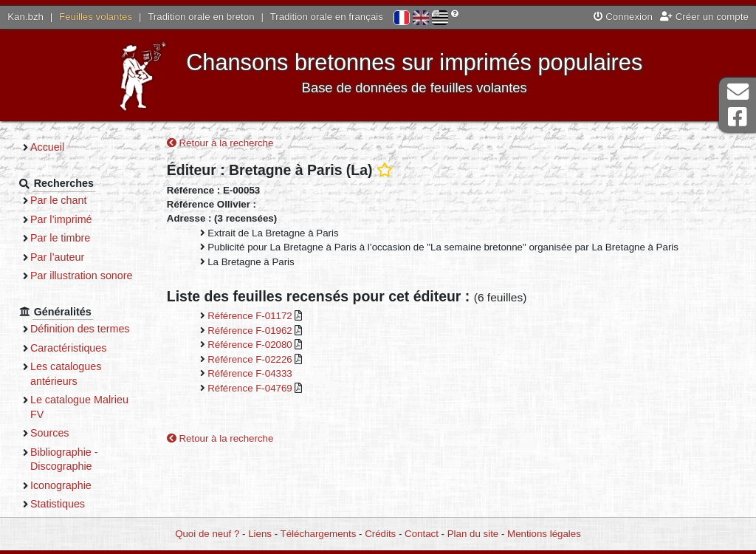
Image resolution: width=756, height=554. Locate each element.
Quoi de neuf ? (207, 534)
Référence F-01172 (251, 316)
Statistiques (58, 504)
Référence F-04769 (251, 388)
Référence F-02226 (251, 359)
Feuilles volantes (96, 17)
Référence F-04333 (250, 373)
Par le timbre (60, 238)
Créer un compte (704, 17)
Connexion (623, 17)
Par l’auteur (57, 257)
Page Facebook (738, 117)
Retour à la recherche (220, 143)
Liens (260, 534)
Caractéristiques (69, 348)
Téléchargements (319, 534)
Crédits (380, 534)
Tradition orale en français (327, 17)
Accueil (47, 147)
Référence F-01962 (251, 331)
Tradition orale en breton (201, 17)
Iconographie (61, 485)
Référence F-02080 (251, 345)
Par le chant (58, 200)
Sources (50, 433)
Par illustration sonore (82, 276)
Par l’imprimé (61, 219)
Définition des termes (80, 329)
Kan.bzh (25, 17)
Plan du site (473, 534)
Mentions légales (544, 534)
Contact (422, 534)
